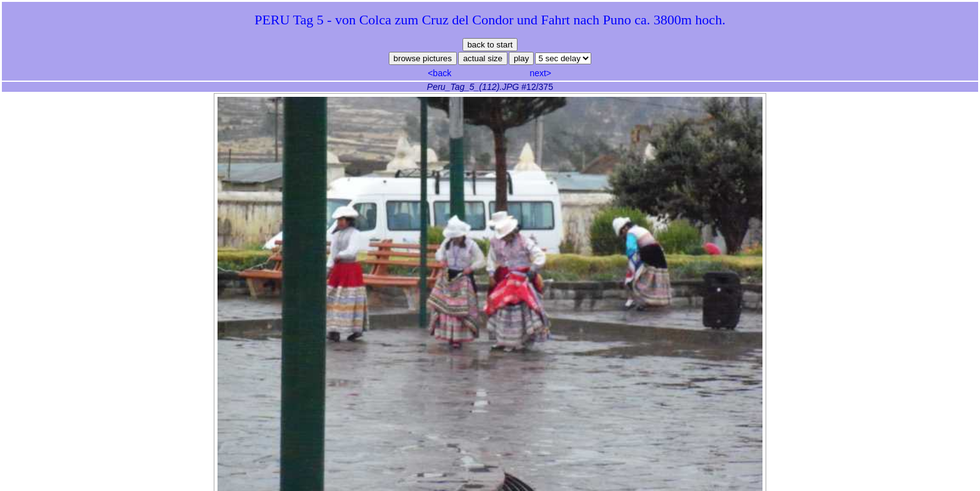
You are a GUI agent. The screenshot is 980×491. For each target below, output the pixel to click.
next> (540, 73)
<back (439, 73)
